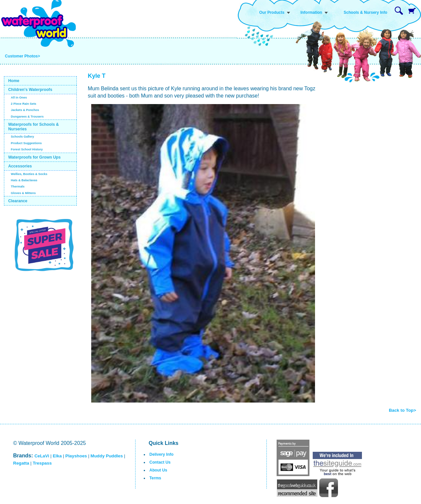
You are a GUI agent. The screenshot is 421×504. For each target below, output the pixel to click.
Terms (155, 478)
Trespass (42, 463)
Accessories (20, 166)
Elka (57, 456)
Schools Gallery (22, 137)
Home (14, 81)
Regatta (21, 463)
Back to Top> (402, 410)
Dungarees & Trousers (27, 117)
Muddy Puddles (107, 456)
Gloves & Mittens (23, 193)
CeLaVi (42, 456)
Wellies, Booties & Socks (29, 174)
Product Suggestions (26, 143)
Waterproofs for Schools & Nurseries (34, 127)
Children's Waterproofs (30, 90)
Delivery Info (161, 454)
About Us (158, 470)
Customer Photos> (22, 56)
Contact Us (160, 462)
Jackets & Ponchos (25, 110)
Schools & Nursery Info (365, 12)
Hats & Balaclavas (24, 180)
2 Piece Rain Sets (24, 104)
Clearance (18, 201)
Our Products (272, 12)
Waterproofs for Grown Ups (34, 157)
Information (311, 12)
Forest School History (27, 149)
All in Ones (19, 98)
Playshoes (76, 456)
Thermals (18, 186)
